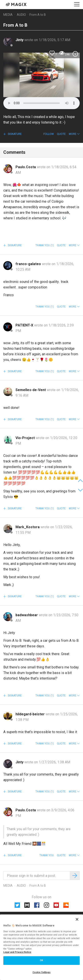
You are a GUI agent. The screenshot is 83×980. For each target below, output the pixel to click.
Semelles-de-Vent (31, 390)
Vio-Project (26, 438)
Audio (21, 15)
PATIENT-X (25, 325)
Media (8, 15)
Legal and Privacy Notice (17, 952)
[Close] (77, 919)
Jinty (20, 40)
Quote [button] (61, 134)
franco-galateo (29, 264)
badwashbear (27, 615)
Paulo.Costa (26, 167)
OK (41, 960)
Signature (14, 134)
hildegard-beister (31, 714)
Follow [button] (49, 134)
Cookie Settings (42, 972)
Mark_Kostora (28, 527)
